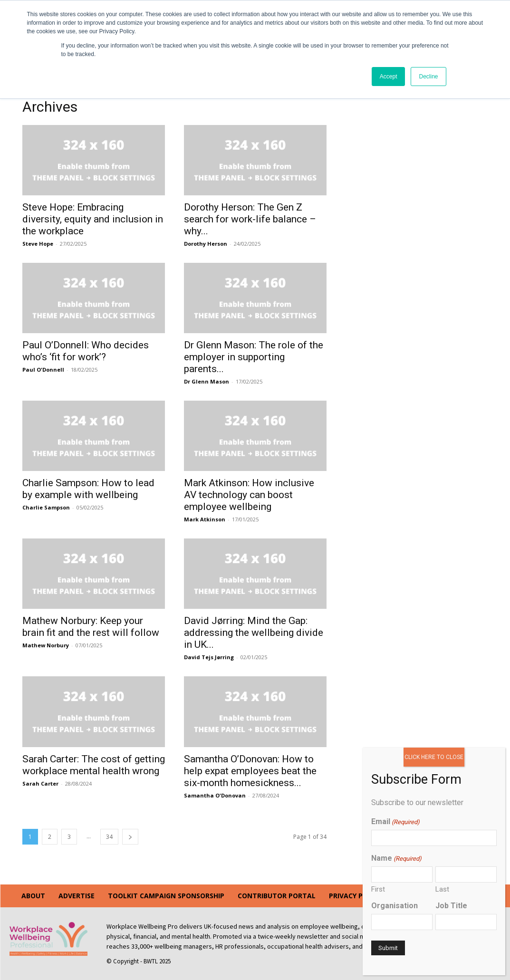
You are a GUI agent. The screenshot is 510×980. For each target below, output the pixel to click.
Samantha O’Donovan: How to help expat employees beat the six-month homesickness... (250, 771)
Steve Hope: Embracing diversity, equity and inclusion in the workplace (93, 219)
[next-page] (130, 837)
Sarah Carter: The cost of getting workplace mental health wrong (94, 765)
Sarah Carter (40, 783)
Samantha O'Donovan (215, 795)
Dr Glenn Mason (207, 381)
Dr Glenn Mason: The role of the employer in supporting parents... (254, 357)
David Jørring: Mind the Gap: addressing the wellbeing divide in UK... (254, 633)
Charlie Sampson (46, 507)
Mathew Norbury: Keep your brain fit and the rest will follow (91, 627)
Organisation (395, 906)
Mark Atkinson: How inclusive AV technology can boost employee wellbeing (249, 495)
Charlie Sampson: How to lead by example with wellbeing (88, 489)
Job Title (451, 906)
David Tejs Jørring (209, 657)
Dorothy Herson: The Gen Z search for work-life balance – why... (250, 219)
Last (442, 889)
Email (395, 821)
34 (109, 837)
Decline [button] (428, 77)
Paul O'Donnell (43, 370)
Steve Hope (38, 244)
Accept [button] (389, 77)
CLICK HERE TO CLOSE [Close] (434, 757)
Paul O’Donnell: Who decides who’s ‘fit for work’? (86, 351)
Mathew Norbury (46, 645)
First (378, 889)
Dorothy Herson (206, 244)
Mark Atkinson (205, 519)
